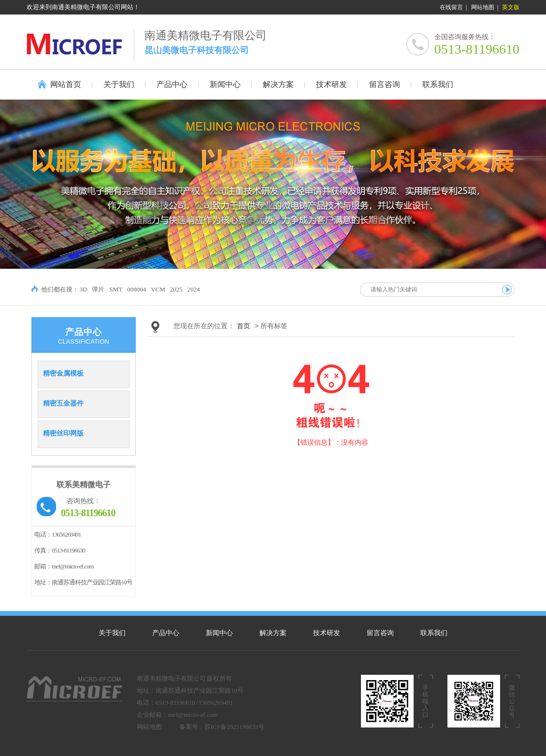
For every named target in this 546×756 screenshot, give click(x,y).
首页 (244, 326)
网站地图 (483, 7)
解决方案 (273, 633)
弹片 (98, 289)
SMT (116, 289)
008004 (136, 289)
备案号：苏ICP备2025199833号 (222, 727)
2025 (176, 289)
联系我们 (434, 633)
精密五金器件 (63, 403)
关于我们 (112, 633)
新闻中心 (219, 633)
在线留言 (451, 7)
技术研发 (327, 633)
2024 (194, 289)
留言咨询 (380, 633)
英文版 (511, 7)
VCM (158, 289)
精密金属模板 (63, 373)
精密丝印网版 (63, 433)
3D (84, 289)
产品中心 (166, 633)
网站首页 (66, 84)
